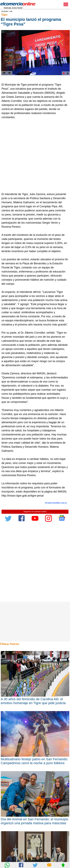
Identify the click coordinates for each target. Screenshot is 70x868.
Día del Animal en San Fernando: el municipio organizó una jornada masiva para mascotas (34, 821)
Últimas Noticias (10, 644)
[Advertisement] (35, 156)
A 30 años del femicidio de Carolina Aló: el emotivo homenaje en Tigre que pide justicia (33, 701)
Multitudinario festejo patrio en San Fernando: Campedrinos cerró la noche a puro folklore (34, 761)
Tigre (4, 15)
